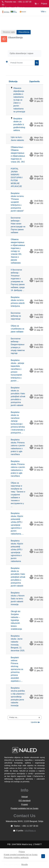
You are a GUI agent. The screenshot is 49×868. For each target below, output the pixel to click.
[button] (37, 4)
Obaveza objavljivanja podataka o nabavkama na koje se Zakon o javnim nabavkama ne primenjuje (19, 100)
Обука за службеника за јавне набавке (17, 329)
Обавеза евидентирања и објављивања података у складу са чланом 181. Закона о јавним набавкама (18, 251)
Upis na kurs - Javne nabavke (17, 139)
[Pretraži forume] (22, 63)
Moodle (24, 865)
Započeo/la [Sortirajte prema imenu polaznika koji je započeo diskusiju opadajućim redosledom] (34, 81)
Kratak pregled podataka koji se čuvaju (21, 855)
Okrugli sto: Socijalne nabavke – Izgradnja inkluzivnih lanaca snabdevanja (16, 620)
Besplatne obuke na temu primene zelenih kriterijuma (18, 302)
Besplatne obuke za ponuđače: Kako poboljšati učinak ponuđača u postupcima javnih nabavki (18, 396)
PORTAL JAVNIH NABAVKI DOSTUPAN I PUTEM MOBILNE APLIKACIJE (17, 178)
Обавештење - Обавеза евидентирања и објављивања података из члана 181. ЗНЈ (18, 154)
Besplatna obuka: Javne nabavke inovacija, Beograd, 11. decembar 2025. (18, 643)
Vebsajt (24, 797)
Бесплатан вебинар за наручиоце (16, 316)
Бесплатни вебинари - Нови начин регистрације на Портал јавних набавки (18, 225)
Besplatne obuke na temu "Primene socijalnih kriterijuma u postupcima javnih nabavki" (17, 202)
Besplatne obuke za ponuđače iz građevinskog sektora (19, 124)
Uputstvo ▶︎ (35, 722)
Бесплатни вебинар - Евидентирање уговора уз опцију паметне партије (18, 346)
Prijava (44, 4)
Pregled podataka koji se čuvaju (24, 808)
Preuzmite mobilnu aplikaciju (16, 858)
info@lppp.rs (19, 8)
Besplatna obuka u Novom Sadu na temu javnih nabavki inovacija (18, 599)
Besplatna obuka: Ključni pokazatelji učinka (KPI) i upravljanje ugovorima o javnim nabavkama (17, 551)
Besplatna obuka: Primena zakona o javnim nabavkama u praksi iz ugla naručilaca (18, 447)
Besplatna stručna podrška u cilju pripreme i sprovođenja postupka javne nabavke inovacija (18, 697)
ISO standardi (24, 801)
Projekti (24, 804)
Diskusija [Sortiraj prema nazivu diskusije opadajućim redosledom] (13, 81)
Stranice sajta (9, 32)
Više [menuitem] (43, 12)
